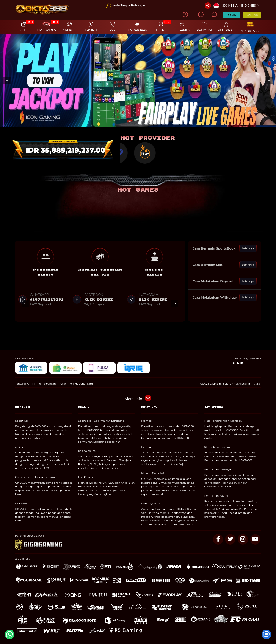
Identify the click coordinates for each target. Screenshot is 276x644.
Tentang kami (24, 384)
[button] (7, 81)
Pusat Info (65, 384)
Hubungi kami (84, 384)
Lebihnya (248, 248)
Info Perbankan (46, 384)
